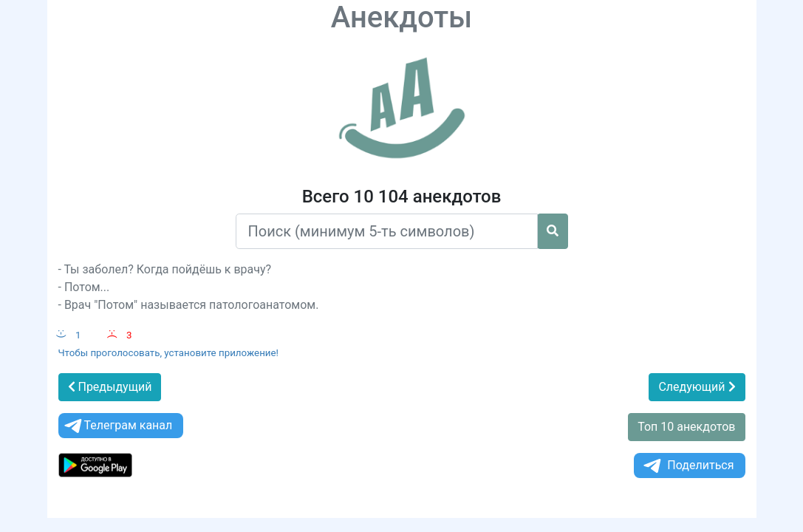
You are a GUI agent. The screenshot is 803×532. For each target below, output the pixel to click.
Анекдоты (402, 17)
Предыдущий (110, 387)
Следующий (697, 387)
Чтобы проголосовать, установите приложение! (169, 353)
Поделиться (687, 466)
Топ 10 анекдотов (686, 427)
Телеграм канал (117, 426)
